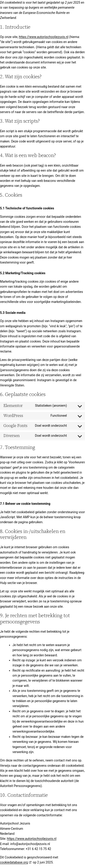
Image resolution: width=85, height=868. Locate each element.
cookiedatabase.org (14, 862)
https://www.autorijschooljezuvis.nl (44, 37)
